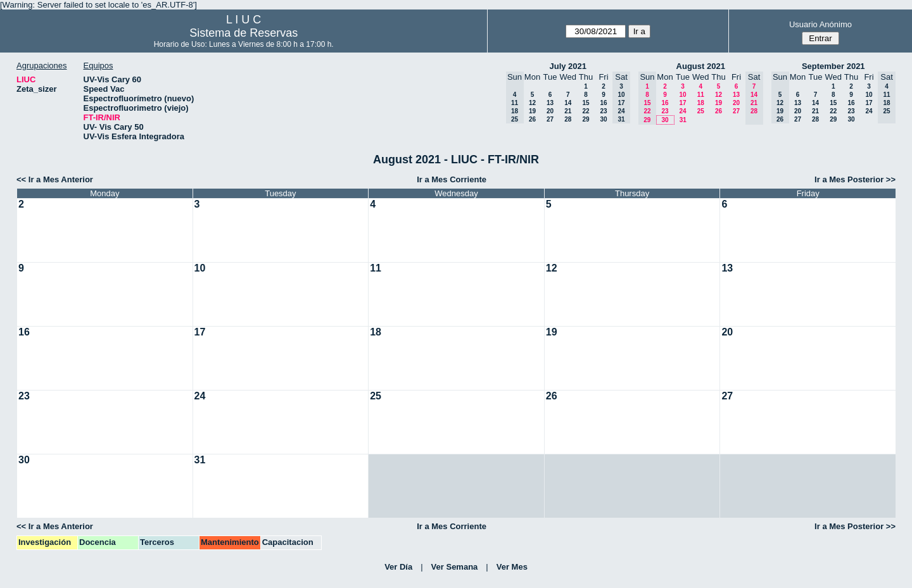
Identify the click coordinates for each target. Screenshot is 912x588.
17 (682, 103)
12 (532, 103)
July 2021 (568, 66)
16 (603, 103)
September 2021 (833, 66)
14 (568, 103)
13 (550, 103)
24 (682, 111)
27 (550, 119)
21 (568, 111)
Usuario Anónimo (820, 24)
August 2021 (701, 66)
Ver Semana (455, 567)
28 (568, 119)
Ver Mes (512, 567)
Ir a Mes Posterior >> (855, 179)
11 (701, 95)
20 (550, 111)
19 (532, 111)
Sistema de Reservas (244, 33)
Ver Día (398, 567)
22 (586, 111)
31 (683, 120)
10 (682, 95)
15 (586, 103)
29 (586, 119)
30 (603, 119)
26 (532, 119)
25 (701, 111)
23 (603, 111)
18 (701, 103)
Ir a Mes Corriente (452, 179)
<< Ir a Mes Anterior (55, 179)
